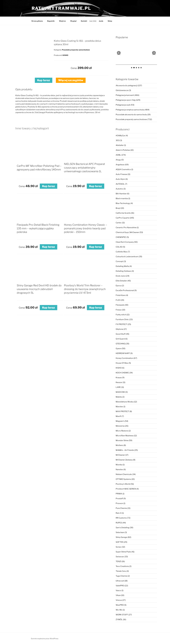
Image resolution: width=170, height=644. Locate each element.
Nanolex (121, 469)
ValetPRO (122, 586)
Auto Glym (122, 179)
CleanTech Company (127, 242)
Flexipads (122, 305)
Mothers (121, 445)
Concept (121, 261)
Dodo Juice (123, 276)
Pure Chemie (123, 508)
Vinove (121, 600)
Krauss (120, 378)
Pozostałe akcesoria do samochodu (133, 115)
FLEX (120, 300)
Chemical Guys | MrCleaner (129, 232)
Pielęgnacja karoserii (127, 95)
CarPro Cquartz (125, 218)
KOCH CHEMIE (124, 373)
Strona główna (37, 21)
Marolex (121, 407)
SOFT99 (121, 542)
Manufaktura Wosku (126, 402)
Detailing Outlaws (125, 271)
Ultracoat (122, 581)
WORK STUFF (124, 615)
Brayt (120, 208)
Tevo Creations (124, 566)
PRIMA (120, 494)
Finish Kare (122, 295)
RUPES (121, 523)
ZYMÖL (121, 620)
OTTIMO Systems (125, 479)
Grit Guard (122, 339)
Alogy (120, 160)
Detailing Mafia (124, 266)
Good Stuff (122, 334)
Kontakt (84, 21)
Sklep (110, 21)
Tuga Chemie (123, 576)
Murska (120, 465)
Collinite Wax (123, 252)
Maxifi (120, 416)
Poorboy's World (125, 484)
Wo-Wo (120, 610)
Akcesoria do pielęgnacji (129, 86)
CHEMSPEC (122, 237)
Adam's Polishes (125, 150)
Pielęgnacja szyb (125, 105)
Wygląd (73, 21)
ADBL (121, 155)
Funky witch (123, 315)
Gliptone (121, 329)
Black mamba (123, 198)
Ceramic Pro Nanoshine (127, 228)
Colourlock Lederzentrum (129, 257)
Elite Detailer (123, 281)
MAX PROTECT (124, 411)
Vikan (120, 595)
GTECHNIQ (122, 344)
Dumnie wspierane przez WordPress (45, 639)
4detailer (121, 145)
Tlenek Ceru (122, 571)
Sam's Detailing (124, 528)
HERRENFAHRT (124, 353)
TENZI (120, 561)
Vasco (120, 590)
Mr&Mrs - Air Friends (127, 450)
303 (119, 140)
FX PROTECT (123, 324)
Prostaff (121, 499)
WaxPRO (121, 605)
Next (154, 53)
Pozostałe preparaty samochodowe (134, 119)
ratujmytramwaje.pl (61, 8)
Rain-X (120, 513)
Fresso (120, 310)
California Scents (125, 213)
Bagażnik (51, 21)
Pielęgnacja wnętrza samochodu (133, 110)
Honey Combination (126, 358)
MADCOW (122, 392)
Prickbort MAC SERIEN (127, 489)
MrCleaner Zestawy (126, 460)
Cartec (120, 223)
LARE (120, 387)
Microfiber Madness (126, 436)
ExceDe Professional (126, 290)
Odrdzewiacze (123, 90)
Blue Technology (124, 203)
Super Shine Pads (125, 552)
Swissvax (122, 557)
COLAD (120, 247)
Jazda (101, 21)
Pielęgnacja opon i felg (128, 100)
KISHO (120, 368)
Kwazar (121, 382)
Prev (119, 53)
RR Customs (123, 518)
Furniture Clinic (124, 319)
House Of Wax (123, 363)
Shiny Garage (123, 537)
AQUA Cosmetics (124, 169)
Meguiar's (122, 421)
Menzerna (122, 426)
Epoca (120, 286)
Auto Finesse (123, 174)
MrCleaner (122, 455)
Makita (120, 397)
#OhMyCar (122, 136)
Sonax (120, 547)
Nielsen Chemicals (126, 474)
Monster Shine (124, 440)
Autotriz (121, 189)
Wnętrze (62, 21)
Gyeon (121, 348)
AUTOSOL (121, 184)
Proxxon (121, 503)
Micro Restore (123, 431)
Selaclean (121, 532)
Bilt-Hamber (123, 194)
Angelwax (122, 165)
